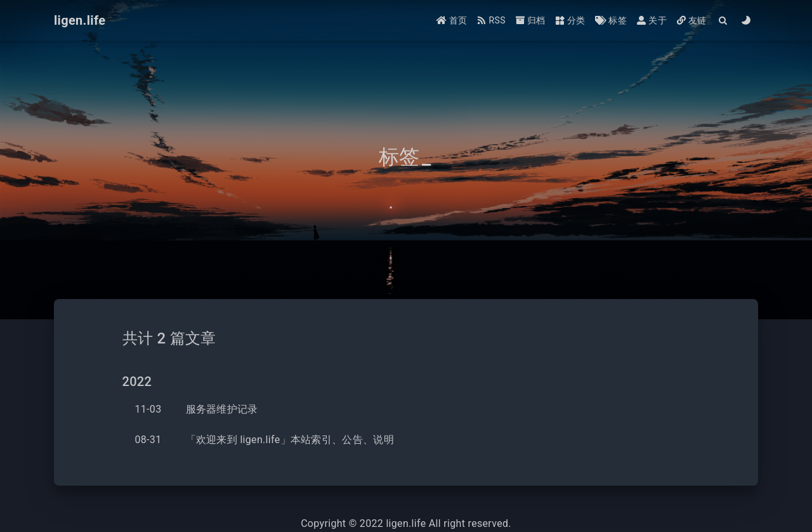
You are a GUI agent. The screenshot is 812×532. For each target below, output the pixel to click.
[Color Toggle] (746, 21)
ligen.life (406, 523)
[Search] (724, 21)
